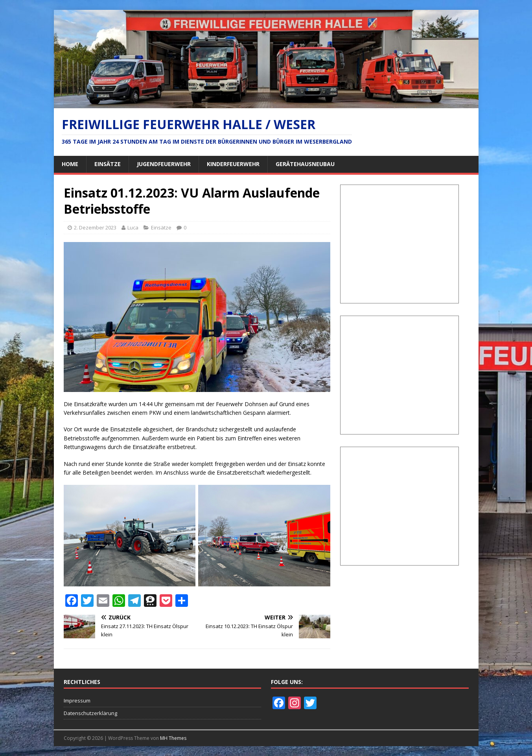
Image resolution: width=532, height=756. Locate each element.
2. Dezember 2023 (95, 227)
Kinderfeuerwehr (233, 164)
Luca (133, 227)
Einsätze (108, 164)
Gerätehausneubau (305, 164)
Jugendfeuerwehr (164, 164)
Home (70, 164)
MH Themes (173, 738)
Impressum (77, 701)
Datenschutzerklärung (90, 713)
